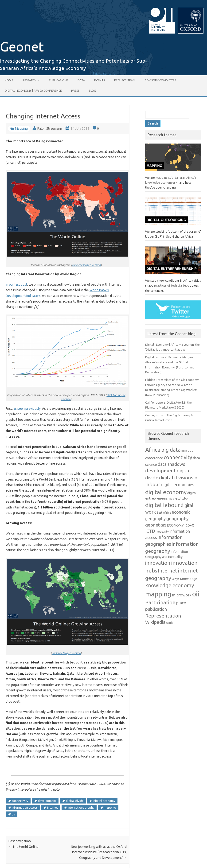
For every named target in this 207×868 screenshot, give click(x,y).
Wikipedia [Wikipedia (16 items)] (155, 622)
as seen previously (27, 409)
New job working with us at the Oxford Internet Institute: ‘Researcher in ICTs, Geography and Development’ (99, 852)
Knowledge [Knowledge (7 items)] (189, 579)
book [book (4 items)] (184, 451)
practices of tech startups (172, 285)
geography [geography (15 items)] (178, 519)
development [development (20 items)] (161, 470)
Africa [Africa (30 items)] (153, 450)
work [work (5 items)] (169, 623)
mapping (110, 807)
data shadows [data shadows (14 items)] (171, 464)
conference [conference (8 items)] (154, 458)
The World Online (23, 847)
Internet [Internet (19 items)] (168, 571)
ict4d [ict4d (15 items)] (189, 525)
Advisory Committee (160, 80)
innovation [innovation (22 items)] (158, 563)
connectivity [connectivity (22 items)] (178, 457)
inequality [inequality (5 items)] (162, 532)
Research (29, 80)
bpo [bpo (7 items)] (191, 451)
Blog (92, 91)
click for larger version (86, 265)
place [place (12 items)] (181, 603)
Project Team (125, 80)
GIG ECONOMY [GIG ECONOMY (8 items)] (172, 525)
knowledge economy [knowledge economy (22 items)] (170, 585)
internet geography (81, 807)
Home (9, 80)
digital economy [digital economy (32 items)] (166, 492)
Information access (25, 807)
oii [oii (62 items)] (196, 594)
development (47, 801)
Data (81, 80)
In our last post (16, 284)
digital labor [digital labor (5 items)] (181, 498)
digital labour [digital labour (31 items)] (163, 505)
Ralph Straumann (50, 129)
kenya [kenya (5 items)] (176, 579)
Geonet (22, 47)
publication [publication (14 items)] (156, 609)
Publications (59, 80)
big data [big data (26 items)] (171, 450)
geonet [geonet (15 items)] (152, 525)
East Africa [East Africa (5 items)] (164, 513)
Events (100, 80)
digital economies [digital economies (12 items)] (178, 485)
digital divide (75, 801)
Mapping (21, 129)
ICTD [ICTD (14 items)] (150, 531)
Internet (53, 807)
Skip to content (104, 74)
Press (75, 91)
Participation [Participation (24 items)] (160, 602)
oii (13, 814)
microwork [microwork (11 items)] (182, 595)
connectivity (20, 801)
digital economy (104, 801)
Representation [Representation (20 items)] (163, 616)
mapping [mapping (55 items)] (158, 594)
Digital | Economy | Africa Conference (33, 91)
